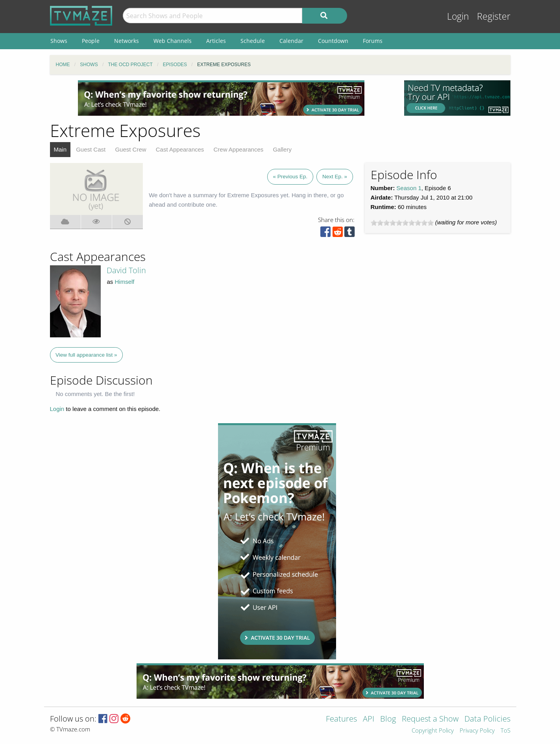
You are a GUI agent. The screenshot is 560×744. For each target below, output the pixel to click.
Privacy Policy (477, 731)
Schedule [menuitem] (253, 41)
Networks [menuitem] (127, 41)
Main (60, 149)
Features (341, 719)
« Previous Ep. (290, 177)
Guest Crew (130, 149)
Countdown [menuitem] (333, 41)
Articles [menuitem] (216, 41)
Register (494, 16)
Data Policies (487, 719)
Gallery (282, 149)
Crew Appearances (239, 149)
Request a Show (430, 719)
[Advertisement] (221, 98)
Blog (388, 719)
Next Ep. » (335, 177)
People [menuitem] (91, 41)
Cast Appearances (180, 149)
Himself (125, 282)
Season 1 (409, 188)
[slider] (402, 223)
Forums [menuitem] (373, 41)
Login (458, 16)
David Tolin (126, 270)
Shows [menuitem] (59, 41)
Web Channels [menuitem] (173, 41)
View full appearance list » (86, 355)
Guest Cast (91, 149)
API (369, 719)
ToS (505, 731)
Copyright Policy (433, 731)
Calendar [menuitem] (291, 41)
